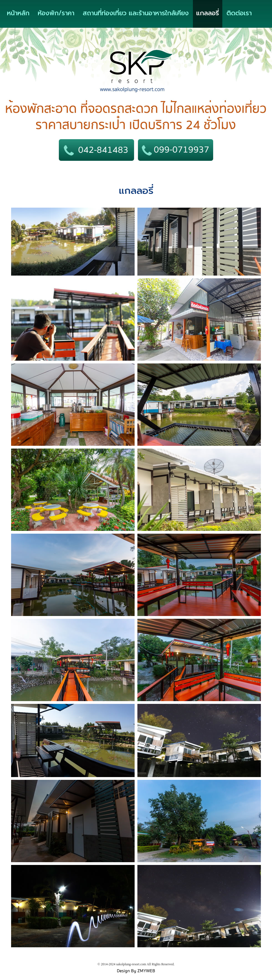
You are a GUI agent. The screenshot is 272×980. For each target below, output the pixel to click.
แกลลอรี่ (208, 13)
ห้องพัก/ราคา (56, 13)
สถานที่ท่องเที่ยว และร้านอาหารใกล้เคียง (136, 13)
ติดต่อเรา (239, 13)
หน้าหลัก (18, 13)
